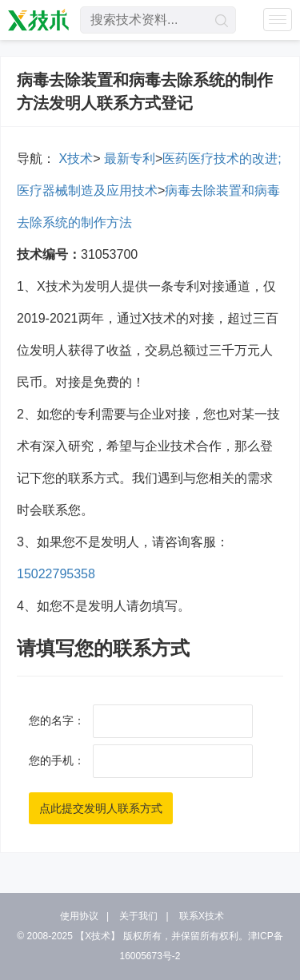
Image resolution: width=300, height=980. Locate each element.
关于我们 (138, 916)
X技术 (74, 159)
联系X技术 (202, 916)
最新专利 (127, 159)
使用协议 (79, 916)
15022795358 (56, 574)
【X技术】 (98, 936)
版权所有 (142, 936)
